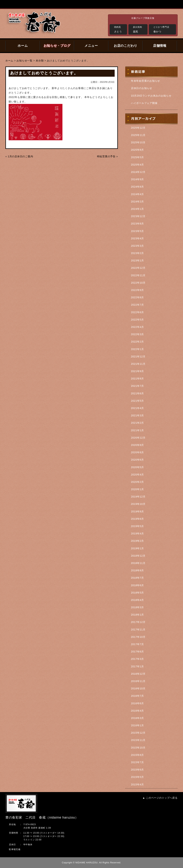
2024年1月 (137, 209)
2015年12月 (138, 733)
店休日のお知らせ (142, 88)
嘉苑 (139, 29)
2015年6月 (137, 770)
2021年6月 (137, 393)
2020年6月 (137, 460)
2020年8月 (137, 452)
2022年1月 (137, 349)
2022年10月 (138, 283)
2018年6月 (137, 585)
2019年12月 (138, 497)
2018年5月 (137, 593)
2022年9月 (137, 290)
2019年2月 (137, 541)
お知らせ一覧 (24, 61)
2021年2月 (137, 423)
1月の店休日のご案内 (20, 156)
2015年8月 (137, 755)
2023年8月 (137, 224)
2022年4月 (137, 327)
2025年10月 (138, 142)
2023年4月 (137, 238)
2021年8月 (137, 379)
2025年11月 (138, 135)
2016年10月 (138, 688)
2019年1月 (137, 548)
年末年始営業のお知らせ (146, 81)
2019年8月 (137, 511)
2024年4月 (137, 194)
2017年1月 (137, 666)
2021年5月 (137, 401)
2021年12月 (138, 357)
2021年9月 (137, 371)
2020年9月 (137, 445)
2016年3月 (137, 718)
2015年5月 (137, 777)
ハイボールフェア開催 (144, 103)
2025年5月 (137, 157)
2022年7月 (137, 305)
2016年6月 (137, 703)
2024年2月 (137, 202)
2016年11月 (138, 681)
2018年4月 (137, 600)
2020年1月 (137, 489)
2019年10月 (138, 504)
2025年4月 (137, 165)
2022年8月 (137, 297)
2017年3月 (137, 659)
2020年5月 (137, 467)
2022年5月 (137, 320)
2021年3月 (137, 415)
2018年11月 (138, 563)
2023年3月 (137, 246)
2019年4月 (137, 534)
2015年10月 (138, 748)
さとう (120, 29)
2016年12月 (138, 674)
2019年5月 (137, 526)
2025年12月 (138, 128)
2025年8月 (137, 150)
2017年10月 (138, 637)
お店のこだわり (125, 46)
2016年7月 (137, 696)
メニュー (91, 46)
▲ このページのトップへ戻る (160, 798)
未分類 (40, 61)
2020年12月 (138, 438)
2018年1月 (137, 615)
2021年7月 (137, 386)
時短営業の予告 (106, 156)
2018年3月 (137, 607)
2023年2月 (137, 253)
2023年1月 (137, 260)
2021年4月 (137, 408)
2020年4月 (137, 475)
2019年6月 (137, 519)
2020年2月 (137, 482)
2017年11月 (138, 630)
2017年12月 (138, 622)
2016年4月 (137, 711)
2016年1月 (137, 725)
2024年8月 (137, 187)
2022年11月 (138, 275)
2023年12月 (138, 216)
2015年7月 (137, 762)
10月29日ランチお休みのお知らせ (151, 96)
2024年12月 (138, 172)
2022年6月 (137, 312)
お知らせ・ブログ (57, 46)
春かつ (164, 29)
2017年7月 (137, 644)
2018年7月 (137, 578)
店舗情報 (160, 46)
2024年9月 (137, 179)
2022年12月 (138, 268)
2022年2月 (137, 342)
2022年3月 (137, 334)
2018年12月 (138, 556)
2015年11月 (138, 740)
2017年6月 (137, 652)
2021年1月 (137, 430)
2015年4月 (137, 785)
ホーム (23, 46)
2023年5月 (137, 231)
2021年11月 (138, 364)
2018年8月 (137, 570)
